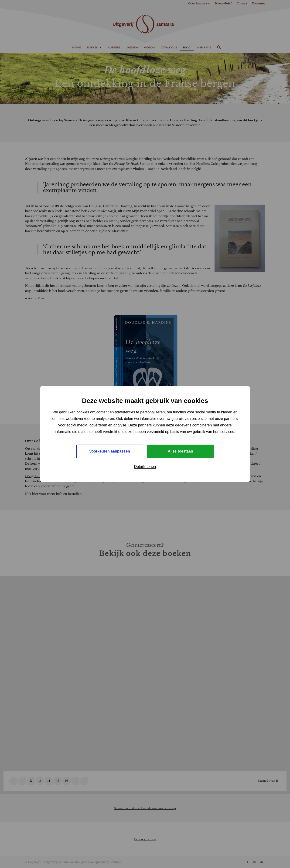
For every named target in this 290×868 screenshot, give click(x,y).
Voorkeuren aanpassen (110, 451)
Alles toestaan (180, 451)
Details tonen (145, 467)
